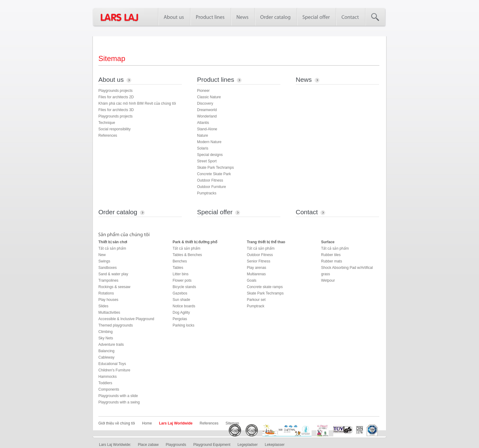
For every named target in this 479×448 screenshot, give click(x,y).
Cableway (106, 357)
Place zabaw (148, 445)
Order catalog (118, 212)
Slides (103, 306)
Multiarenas (256, 274)
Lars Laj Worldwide (176, 423)
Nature (203, 135)
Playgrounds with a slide (118, 396)
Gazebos (180, 293)
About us (111, 79)
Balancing (106, 351)
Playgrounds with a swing (119, 402)
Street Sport (207, 161)
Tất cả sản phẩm (112, 248)
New (102, 255)
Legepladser (247, 445)
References (108, 135)
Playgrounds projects (115, 91)
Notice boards (184, 306)
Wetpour (328, 280)
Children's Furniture (114, 370)
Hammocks (108, 377)
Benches (180, 261)
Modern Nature (209, 142)
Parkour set (256, 300)
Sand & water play (113, 274)
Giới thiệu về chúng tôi (117, 423)
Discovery (205, 103)
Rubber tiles (331, 255)
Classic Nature (209, 97)
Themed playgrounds (116, 325)
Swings (104, 261)
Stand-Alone (207, 129)
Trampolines (108, 280)
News (304, 79)
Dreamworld (207, 110)
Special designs (210, 155)
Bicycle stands (184, 287)
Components (109, 389)
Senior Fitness (259, 261)
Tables (178, 268)
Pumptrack (256, 306)
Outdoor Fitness (210, 180)
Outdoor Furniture (212, 187)
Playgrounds (176, 445)
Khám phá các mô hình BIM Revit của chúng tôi (137, 103)
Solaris (203, 148)
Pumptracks (207, 193)
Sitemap (232, 423)
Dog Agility (181, 313)
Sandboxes (108, 268)
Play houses (108, 300)
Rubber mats (332, 261)
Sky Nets (106, 338)
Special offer (215, 212)
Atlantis (203, 123)
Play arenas (256, 268)
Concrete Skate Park (214, 174)
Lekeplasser (275, 445)
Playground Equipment (212, 445)
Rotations (106, 293)
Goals (252, 280)
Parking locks (183, 325)
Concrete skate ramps (265, 287)
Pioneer (203, 91)
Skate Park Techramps (216, 168)
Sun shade (181, 300)
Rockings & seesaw (114, 287)
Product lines (216, 79)
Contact (307, 212)
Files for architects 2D (116, 97)
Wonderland (207, 116)
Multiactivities (109, 313)
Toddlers (105, 383)
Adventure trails (111, 345)
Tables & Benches (187, 255)
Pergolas (180, 319)
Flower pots (182, 280)
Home (147, 423)
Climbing (106, 332)
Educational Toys (112, 364)
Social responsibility (114, 129)
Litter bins (181, 274)
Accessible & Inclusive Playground (126, 319)
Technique (107, 123)
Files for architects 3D (116, 110)
